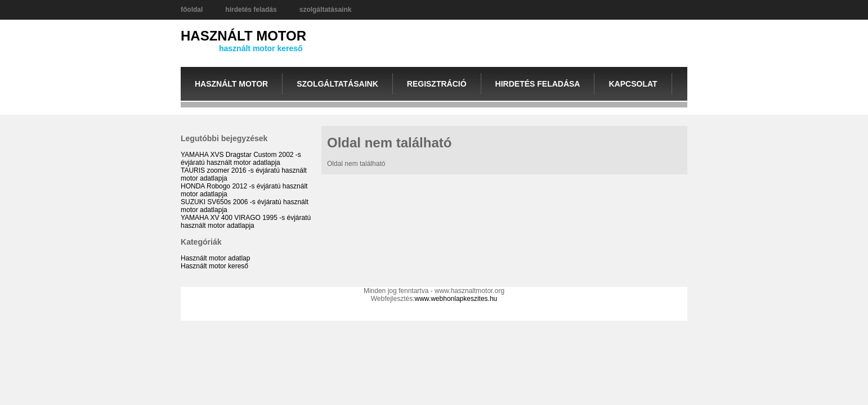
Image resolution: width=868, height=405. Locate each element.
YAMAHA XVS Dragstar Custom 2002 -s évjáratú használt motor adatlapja (241, 159)
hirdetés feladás (251, 10)
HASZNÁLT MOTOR (243, 36)
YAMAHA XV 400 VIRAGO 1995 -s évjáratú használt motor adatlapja (246, 222)
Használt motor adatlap (215, 258)
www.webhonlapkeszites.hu (456, 299)
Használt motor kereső (214, 266)
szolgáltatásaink (326, 10)
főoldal (192, 10)
